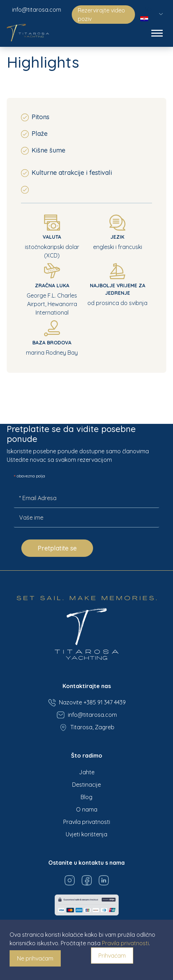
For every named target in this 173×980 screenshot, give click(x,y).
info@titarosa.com (37, 10)
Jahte (87, 772)
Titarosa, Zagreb (87, 727)
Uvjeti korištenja (86, 834)
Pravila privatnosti (87, 822)
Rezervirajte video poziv (101, 15)
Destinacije (86, 785)
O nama (87, 809)
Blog (86, 797)
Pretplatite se (57, 548)
